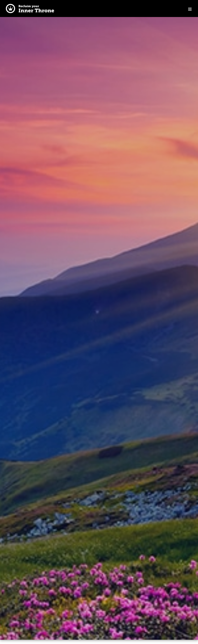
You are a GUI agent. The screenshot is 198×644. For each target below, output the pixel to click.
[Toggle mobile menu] (190, 9)
